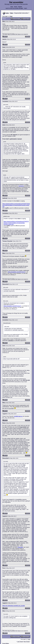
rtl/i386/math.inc (18, 416)
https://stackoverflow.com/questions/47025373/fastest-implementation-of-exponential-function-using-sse (16, 205)
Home (12, 7)
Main (12, 13)
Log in (25, 8)
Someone (21, 186)
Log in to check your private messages (14, 8)
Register (20, 7)
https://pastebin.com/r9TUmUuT (17, 272)
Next (11, 16)
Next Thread (27, 642)
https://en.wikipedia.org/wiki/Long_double (14, 606)
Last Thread (20, 642)
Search (16, 7)
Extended (20, 547)
